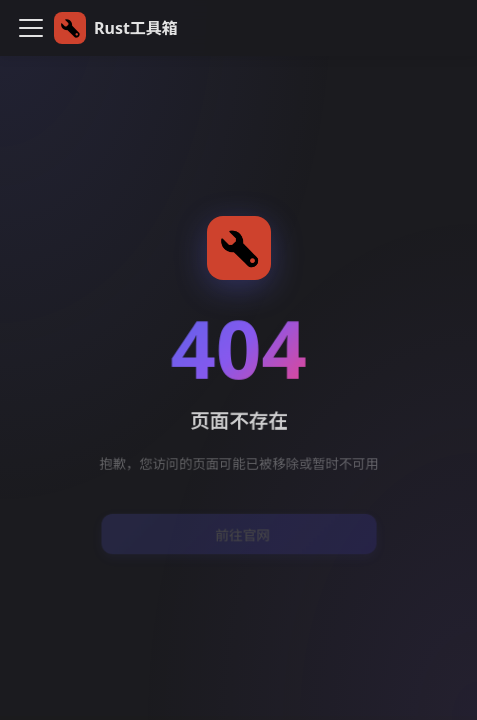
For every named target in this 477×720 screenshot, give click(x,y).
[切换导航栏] (31, 28)
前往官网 (242, 534)
